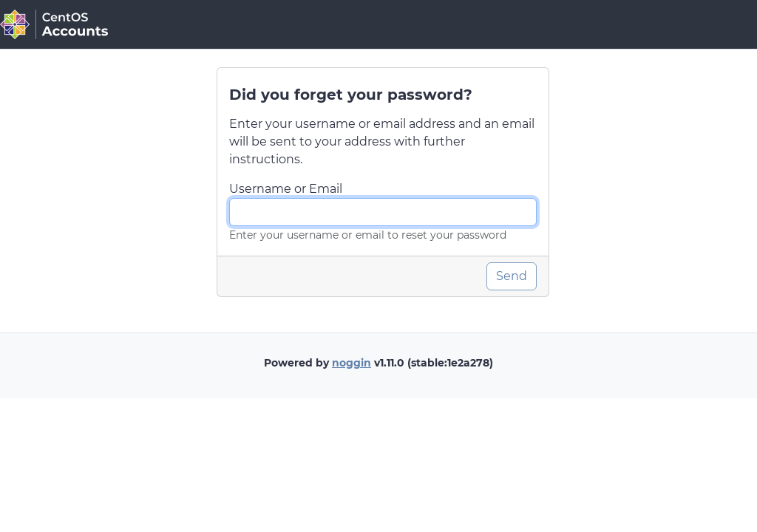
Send (512, 276)
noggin (352, 363)
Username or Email (286, 189)
